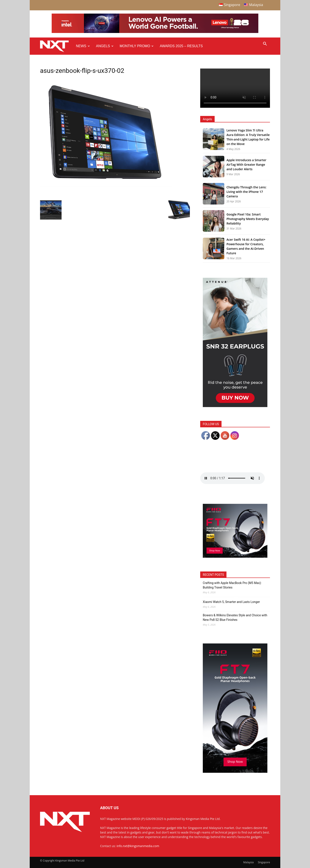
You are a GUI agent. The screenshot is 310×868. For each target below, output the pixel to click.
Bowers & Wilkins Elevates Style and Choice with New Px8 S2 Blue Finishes (235, 617)
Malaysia (249, 862)
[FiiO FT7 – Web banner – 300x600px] (235, 772)
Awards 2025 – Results (181, 46)
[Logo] (57, 46)
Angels (105, 46)
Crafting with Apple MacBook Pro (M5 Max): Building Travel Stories (232, 585)
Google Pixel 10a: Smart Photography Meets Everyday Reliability (248, 219)
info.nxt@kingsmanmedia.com (138, 846)
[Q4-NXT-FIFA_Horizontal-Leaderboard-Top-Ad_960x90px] (155, 32)
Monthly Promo (137, 46)
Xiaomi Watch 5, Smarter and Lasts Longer (231, 602)
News (83, 46)
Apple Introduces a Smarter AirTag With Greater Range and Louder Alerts (246, 165)
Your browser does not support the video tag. (235, 88)
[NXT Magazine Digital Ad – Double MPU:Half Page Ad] (235, 406)
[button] (265, 44)
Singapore (264, 862)
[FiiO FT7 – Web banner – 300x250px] (235, 557)
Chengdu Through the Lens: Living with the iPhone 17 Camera (246, 192)
